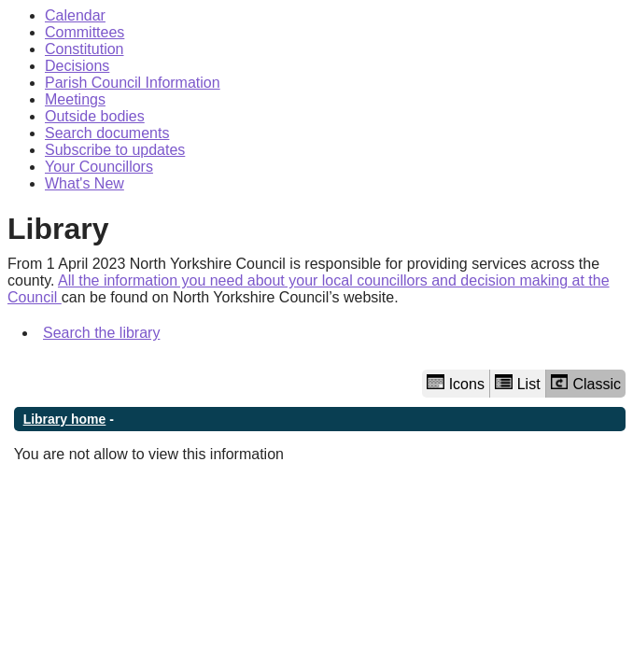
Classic (586, 383)
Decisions (77, 66)
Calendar (75, 15)
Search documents (107, 133)
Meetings (75, 99)
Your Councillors (99, 167)
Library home (65, 419)
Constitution (84, 49)
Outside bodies (95, 116)
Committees (84, 32)
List (518, 383)
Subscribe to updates (115, 150)
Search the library (101, 333)
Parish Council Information (133, 83)
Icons (456, 383)
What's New (84, 183)
